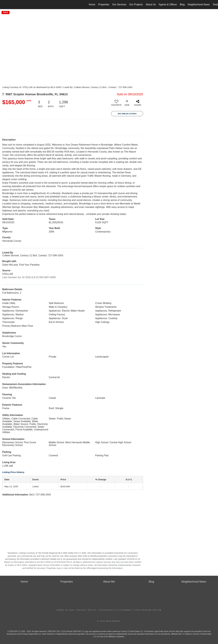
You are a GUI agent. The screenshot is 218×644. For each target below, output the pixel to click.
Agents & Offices (168, 4)
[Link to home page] (4, 5)
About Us (151, 4)
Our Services (119, 4)
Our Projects (136, 4)
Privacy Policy (87, 610)
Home (92, 4)
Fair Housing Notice (148, 610)
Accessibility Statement (116, 610)
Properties (104, 4)
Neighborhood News (199, 4)
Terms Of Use (65, 610)
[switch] (116, 104)
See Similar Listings (127, 114)
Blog (182, 4)
